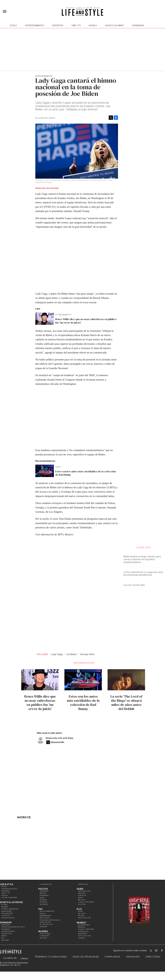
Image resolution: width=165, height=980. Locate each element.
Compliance (112, 957)
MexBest (82, 923)
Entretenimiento (35, 26)
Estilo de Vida (85, 936)
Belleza (82, 900)
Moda (81, 898)
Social (43, 913)
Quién (80, 889)
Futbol (5, 905)
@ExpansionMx (57, 742)
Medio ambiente (47, 911)
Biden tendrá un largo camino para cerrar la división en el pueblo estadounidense (142, 559)
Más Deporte (7, 913)
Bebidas (82, 927)
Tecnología (7, 933)
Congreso (44, 895)
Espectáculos (84, 891)
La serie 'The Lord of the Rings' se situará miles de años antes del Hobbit (126, 702)
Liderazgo (45, 936)
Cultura (82, 904)
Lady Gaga (57, 654)
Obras (4, 936)
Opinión (43, 902)
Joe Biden (71, 654)
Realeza (82, 893)
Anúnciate (133, 957)
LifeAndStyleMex (164, 951)
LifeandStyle (46, 884)
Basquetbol (7, 911)
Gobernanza (45, 916)
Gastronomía (84, 925)
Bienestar (83, 934)
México (43, 893)
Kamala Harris (87, 654)
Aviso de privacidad (86, 957)
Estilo (13, 26)
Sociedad (44, 904)
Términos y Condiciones (51, 957)
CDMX (42, 898)
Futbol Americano (10, 909)
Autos (58, 467)
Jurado (81, 938)
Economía (6, 929)
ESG (3, 938)
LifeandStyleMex (151, 951)
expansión (138, 26)
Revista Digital (8, 918)
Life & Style (7, 884)
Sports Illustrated (11, 902)
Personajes (83, 931)
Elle (79, 909)
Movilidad (45, 918)
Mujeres (5, 940)
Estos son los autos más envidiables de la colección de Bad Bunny (86, 473)
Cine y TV (76, 26)
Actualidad (45, 934)
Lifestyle (6, 915)
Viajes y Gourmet (114, 26)
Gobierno (44, 891)
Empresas (6, 925)
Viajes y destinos (86, 929)
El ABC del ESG (46, 924)
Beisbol (5, 907)
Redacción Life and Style (60, 738)
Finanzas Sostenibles (50, 920)
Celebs (81, 916)
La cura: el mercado (134, 585)
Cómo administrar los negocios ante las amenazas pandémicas (143, 574)
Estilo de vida (85, 918)
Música (93, 26)
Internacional (8, 931)
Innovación (45, 922)
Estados (43, 900)
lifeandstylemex (159, 951)
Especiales (83, 884)
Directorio (153, 957)
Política (43, 889)
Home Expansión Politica (13, 927)
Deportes (58, 26)
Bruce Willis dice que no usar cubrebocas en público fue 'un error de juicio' (86, 321)
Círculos (82, 895)
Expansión (6, 923)
